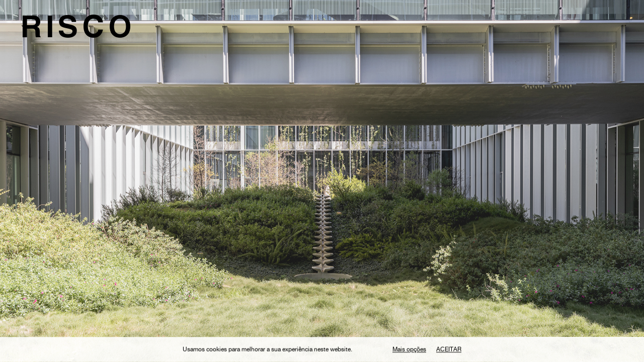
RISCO (78, 31)
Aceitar (449, 350)
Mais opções (409, 350)
